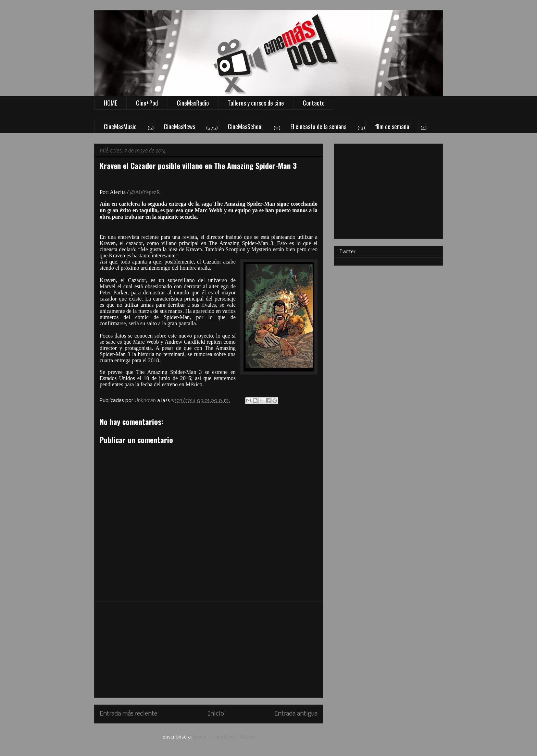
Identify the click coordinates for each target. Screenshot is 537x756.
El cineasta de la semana (319, 126)
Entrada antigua (296, 714)
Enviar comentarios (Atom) (224, 737)
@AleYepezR (145, 192)
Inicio (216, 714)
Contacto (314, 103)
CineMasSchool (245, 126)
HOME (110, 103)
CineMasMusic (120, 126)
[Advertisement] (209, 649)
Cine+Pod (147, 103)
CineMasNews (179, 126)
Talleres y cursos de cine (256, 103)
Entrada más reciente (128, 714)
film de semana (392, 126)
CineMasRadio (193, 103)
